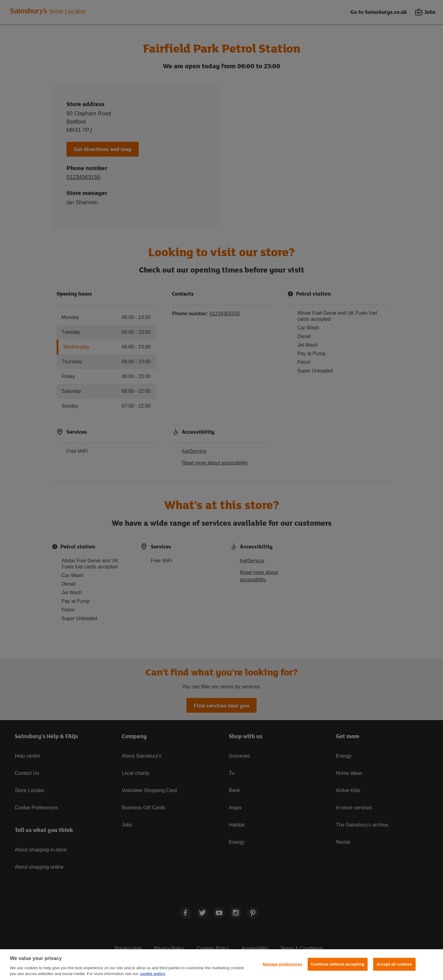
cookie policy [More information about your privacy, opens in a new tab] (153, 974)
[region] (221, 965)
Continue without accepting (338, 964)
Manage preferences (282, 964)
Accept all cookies (394, 964)
